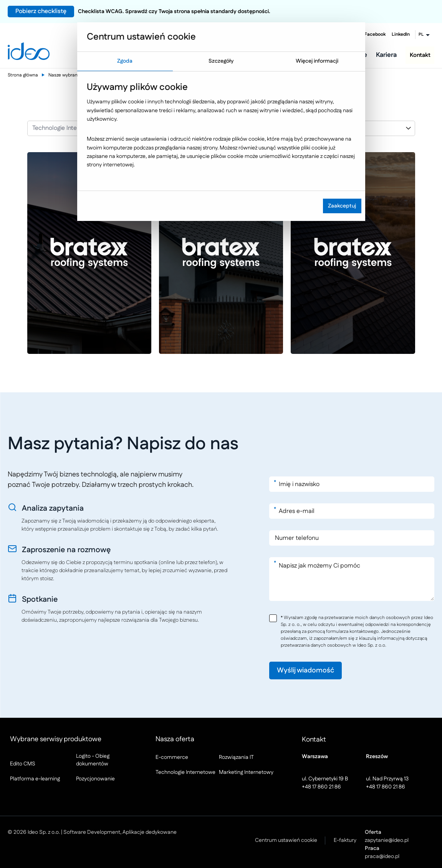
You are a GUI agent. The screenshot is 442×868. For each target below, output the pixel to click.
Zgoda (125, 61)
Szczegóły (221, 61)
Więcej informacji (317, 61)
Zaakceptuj (342, 206)
